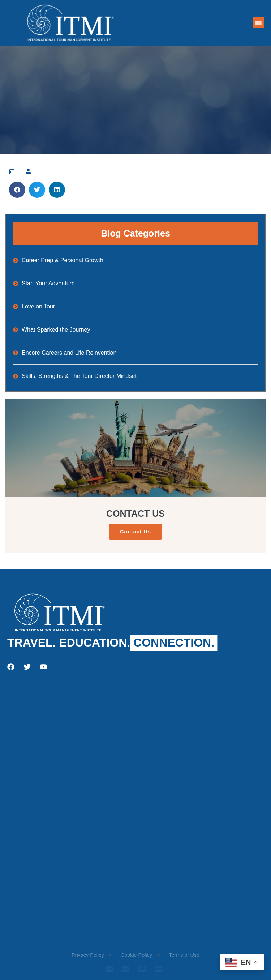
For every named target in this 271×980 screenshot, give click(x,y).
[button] (258, 23)
